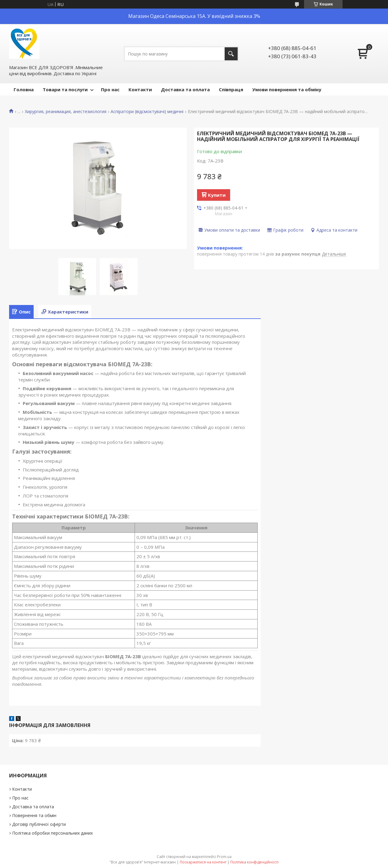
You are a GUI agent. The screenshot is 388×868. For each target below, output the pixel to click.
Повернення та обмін (34, 815)
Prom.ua (224, 857)
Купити (217, 195)
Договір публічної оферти (39, 824)
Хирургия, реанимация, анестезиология (66, 112)
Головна (24, 89)
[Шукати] (231, 54)
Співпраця (231, 89)
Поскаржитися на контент (203, 862)
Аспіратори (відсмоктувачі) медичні (147, 112)
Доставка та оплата (185, 89)
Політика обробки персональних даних (52, 833)
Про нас (110, 89)
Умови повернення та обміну (287, 89)
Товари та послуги (65, 89)
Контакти (140, 89)
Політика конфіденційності (254, 862)
